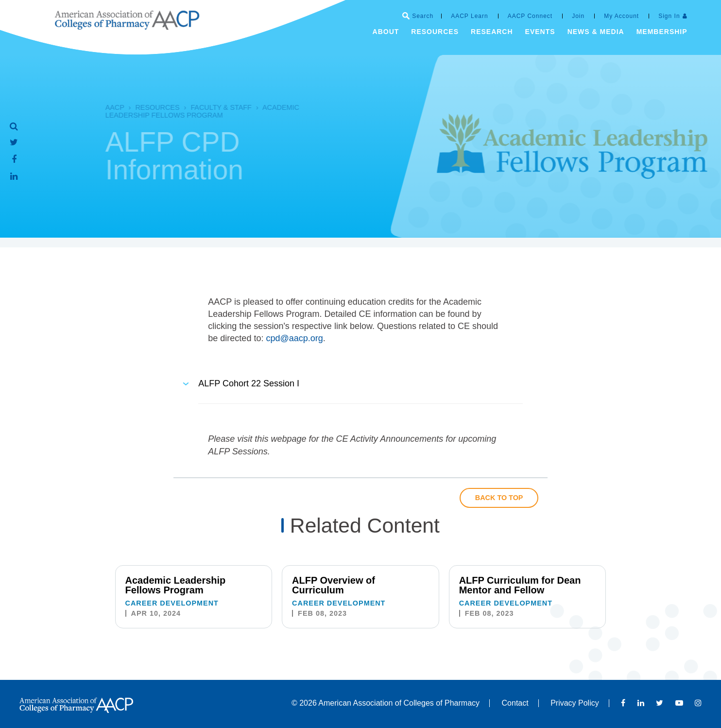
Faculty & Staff (204, 107)
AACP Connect (530, 16)
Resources (140, 107)
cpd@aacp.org (294, 338)
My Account (621, 16)
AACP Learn (470, 16)
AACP (98, 107)
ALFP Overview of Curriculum (334, 585)
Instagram (698, 703)
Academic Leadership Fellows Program (185, 111)
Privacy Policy (575, 703)
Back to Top (499, 498)
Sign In (669, 16)
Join (578, 16)
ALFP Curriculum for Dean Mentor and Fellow (520, 585)
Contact (515, 703)
